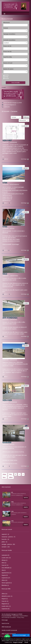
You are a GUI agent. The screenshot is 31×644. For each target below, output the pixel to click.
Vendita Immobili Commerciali (9, 630)
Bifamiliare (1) (5, 585)
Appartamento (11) (6, 573)
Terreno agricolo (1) (7, 583)
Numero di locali (8, 63)
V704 (5, 183)
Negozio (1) (5, 599)
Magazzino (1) (5, 604)
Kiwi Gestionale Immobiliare (9, 617)
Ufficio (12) (4, 580)
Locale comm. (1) (6, 606)
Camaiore (14, 111)
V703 (5, 227)
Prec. (11, 474)
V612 (5, 274)
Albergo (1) (5, 560)
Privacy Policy (21, 617)
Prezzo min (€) (7, 46)
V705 (12, 521)
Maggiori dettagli (18, 642)
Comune (6, 28)
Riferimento (7, 23)
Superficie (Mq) (7, 57)
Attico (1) (4, 563)
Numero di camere (8, 69)
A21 (12, 492)
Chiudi (26, 642)
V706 (12, 511)
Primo (4, 474)
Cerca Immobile (15, 83)
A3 (26, 343)
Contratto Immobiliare (9, 40)
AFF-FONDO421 (10, 318)
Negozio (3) (5, 575)
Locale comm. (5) (6, 558)
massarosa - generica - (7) (8, 537)
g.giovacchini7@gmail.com (10, 105)
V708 (12, 502)
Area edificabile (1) (6, 568)
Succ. (4, 477)
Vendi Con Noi (5, 623)
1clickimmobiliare (23, 616)
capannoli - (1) (5, 534)
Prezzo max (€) (7, 52)
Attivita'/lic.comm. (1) (7, 596)
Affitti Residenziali (6, 627)
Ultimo (11, 477)
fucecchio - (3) (5, 539)
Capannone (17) (6, 578)
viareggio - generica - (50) (8, 544)
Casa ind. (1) (5, 565)
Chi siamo (4, 637)
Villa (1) (4, 570)
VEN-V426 (7, 400)
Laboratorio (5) (5, 555)
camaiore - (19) (6, 547)
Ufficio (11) (4, 594)
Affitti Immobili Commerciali (9, 634)
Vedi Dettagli (25, 159)
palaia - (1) (4, 542)
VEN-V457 (7, 140)
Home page (5, 620)
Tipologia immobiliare (9, 34)
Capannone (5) (5, 609)
